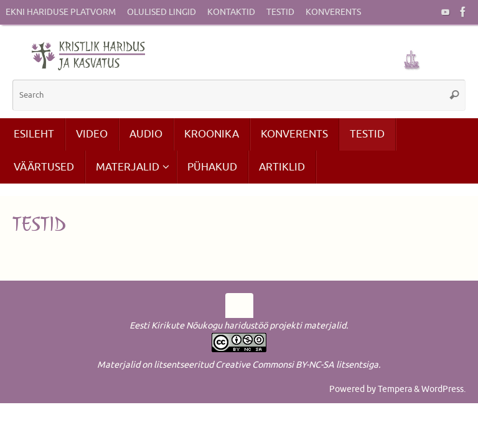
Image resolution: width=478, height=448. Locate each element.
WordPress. (443, 389)
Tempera (395, 389)
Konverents (333, 12)
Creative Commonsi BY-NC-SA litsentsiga (297, 365)
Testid (280, 12)
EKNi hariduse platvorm (61, 12)
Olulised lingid (162, 12)
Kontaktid (231, 12)
